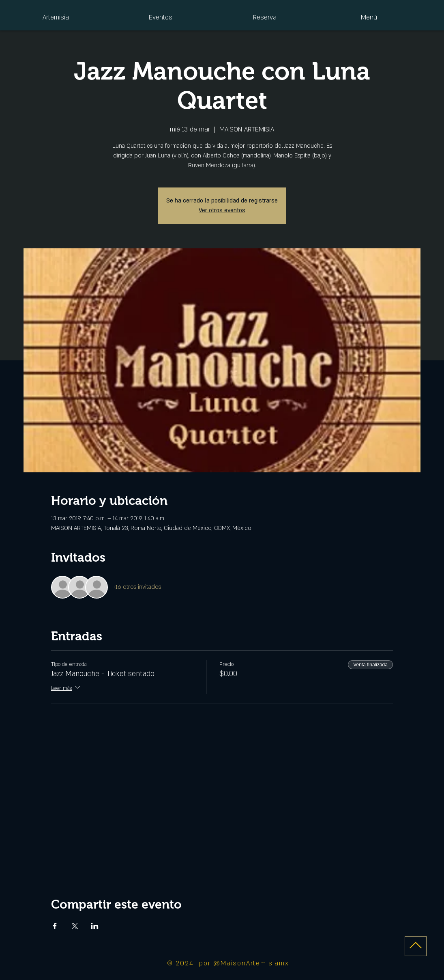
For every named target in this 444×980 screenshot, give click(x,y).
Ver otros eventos (222, 210)
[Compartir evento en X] (75, 926)
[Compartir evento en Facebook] (55, 926)
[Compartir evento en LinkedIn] (95, 926)
